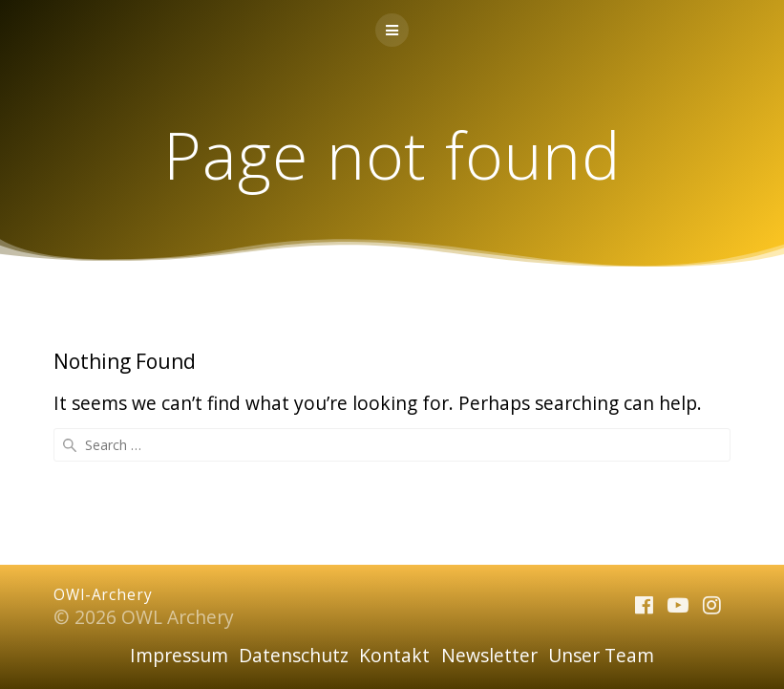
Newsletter (489, 655)
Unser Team (601, 655)
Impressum (179, 655)
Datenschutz (294, 655)
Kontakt (394, 655)
